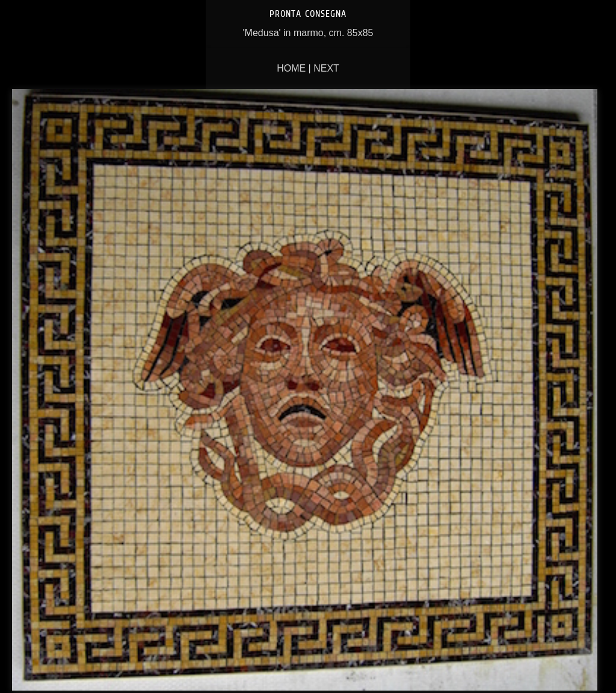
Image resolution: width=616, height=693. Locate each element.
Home (291, 68)
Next (326, 68)
